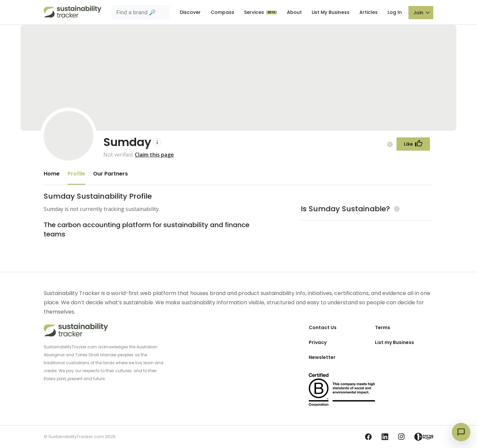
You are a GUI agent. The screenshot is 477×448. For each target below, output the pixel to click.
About (294, 12)
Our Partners (110, 174)
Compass (222, 12)
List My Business (331, 12)
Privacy (318, 342)
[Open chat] (461, 432)
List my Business (395, 342)
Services (255, 12)
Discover (190, 12)
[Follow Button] (413, 144)
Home (52, 174)
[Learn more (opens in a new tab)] (396, 209)
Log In (395, 12)
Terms (383, 327)
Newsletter (322, 357)
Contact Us (323, 327)
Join (418, 13)
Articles (369, 12)
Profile (76, 174)
